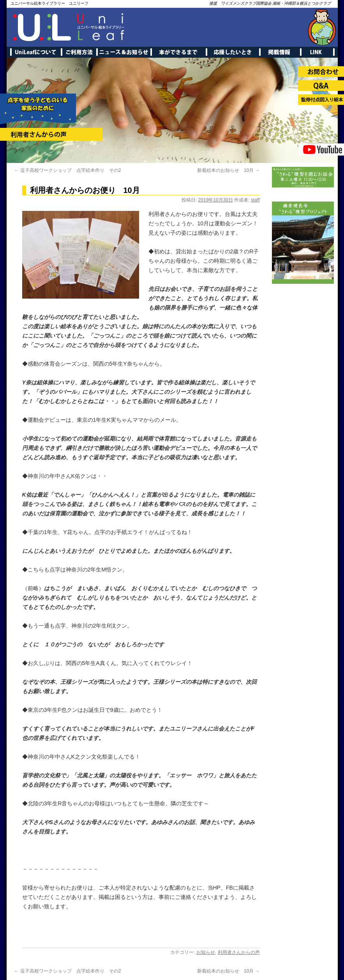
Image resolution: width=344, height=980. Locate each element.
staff (255, 200)
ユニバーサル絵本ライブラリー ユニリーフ (49, 3)
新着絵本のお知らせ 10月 (228, 170)
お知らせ (206, 952)
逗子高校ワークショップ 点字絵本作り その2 (68, 170)
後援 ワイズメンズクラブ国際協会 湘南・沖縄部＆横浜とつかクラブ (270, 3)
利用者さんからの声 (239, 952)
